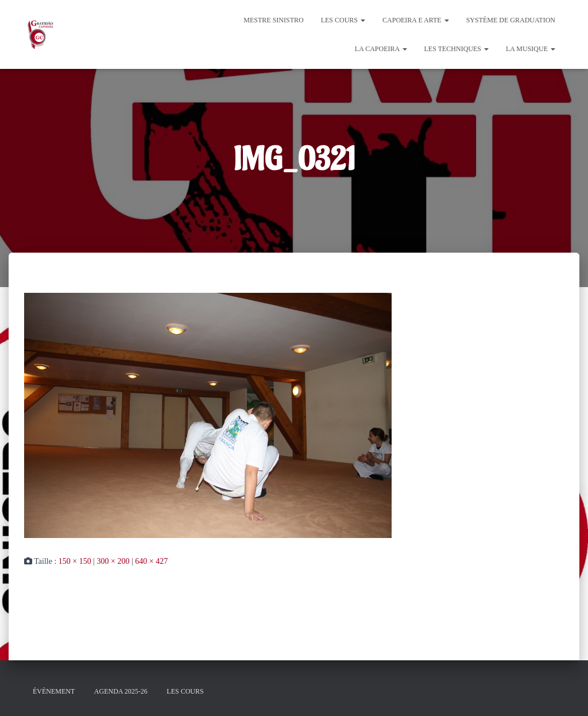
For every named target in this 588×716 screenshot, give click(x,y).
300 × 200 (113, 561)
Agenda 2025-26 (121, 691)
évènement (54, 691)
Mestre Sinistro (273, 20)
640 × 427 (151, 561)
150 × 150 (75, 561)
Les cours (343, 20)
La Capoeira (381, 49)
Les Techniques (457, 49)
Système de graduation (511, 20)
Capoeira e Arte (416, 20)
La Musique (531, 49)
